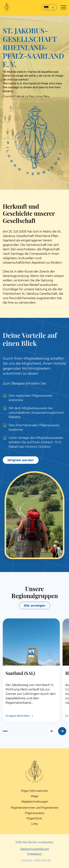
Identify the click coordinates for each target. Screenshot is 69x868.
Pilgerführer (34, 818)
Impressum (35, 854)
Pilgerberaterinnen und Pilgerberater (35, 808)
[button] (62, 731)
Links (35, 824)
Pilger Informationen (34, 791)
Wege (34, 796)
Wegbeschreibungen (35, 802)
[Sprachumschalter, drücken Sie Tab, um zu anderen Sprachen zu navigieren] (49, 7)
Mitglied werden (21, 460)
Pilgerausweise (34, 813)
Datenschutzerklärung (34, 849)
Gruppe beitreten (18, 716)
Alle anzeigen (35, 606)
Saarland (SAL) (20, 673)
